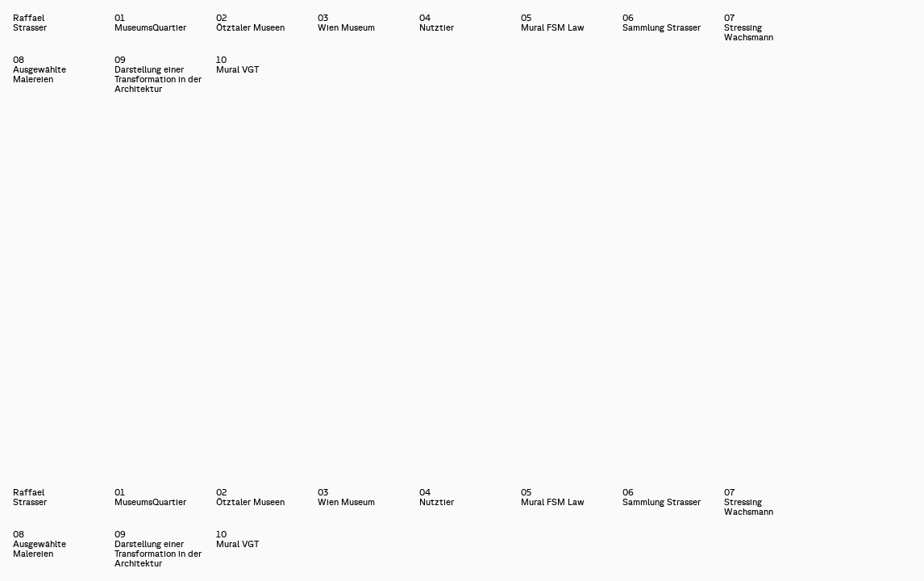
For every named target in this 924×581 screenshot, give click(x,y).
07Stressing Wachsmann (749, 27)
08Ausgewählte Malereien (40, 69)
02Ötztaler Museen (250, 23)
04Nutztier (437, 23)
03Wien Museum (346, 23)
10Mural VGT (237, 65)
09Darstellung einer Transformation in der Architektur (158, 74)
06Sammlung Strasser (662, 23)
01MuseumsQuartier (150, 23)
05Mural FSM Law (553, 23)
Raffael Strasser (13, 23)
